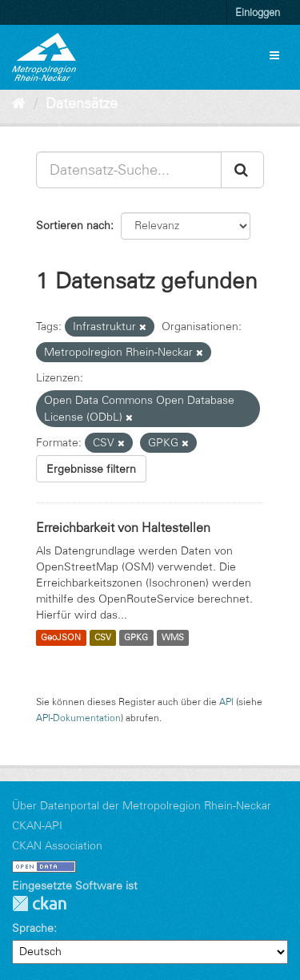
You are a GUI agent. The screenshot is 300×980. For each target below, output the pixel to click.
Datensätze (82, 103)
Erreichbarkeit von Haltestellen (123, 527)
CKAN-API (37, 825)
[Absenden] (242, 170)
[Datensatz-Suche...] (129, 170)
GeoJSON (61, 638)
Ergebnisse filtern (91, 469)
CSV (103, 638)
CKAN (39, 903)
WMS (173, 638)
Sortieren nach (73, 225)
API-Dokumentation (78, 718)
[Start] (19, 103)
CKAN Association (57, 845)
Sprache (33, 928)
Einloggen (258, 12)
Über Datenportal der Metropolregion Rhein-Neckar (142, 805)
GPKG (136, 638)
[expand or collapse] (274, 55)
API (226, 702)
